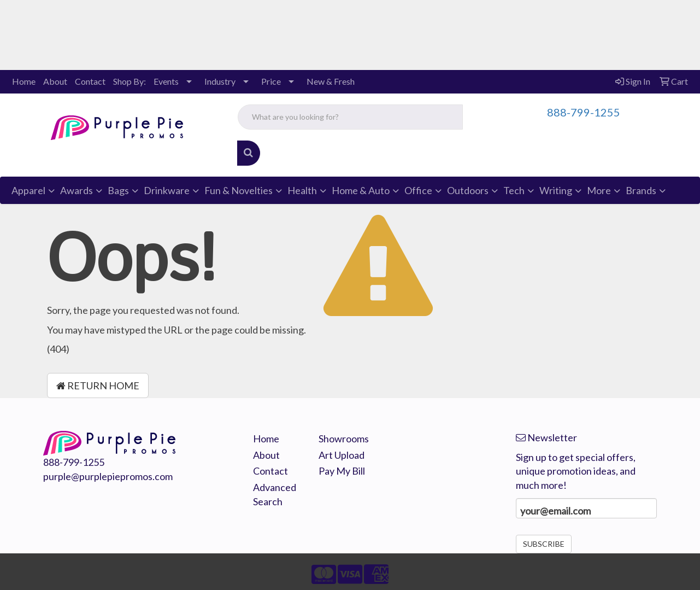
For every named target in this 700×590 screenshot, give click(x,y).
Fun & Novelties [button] (239, 190)
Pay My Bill (342, 471)
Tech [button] (514, 190)
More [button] (599, 190)
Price (271, 81)
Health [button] (302, 190)
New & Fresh (331, 81)
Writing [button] (556, 190)
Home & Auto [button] (361, 190)
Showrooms (343, 439)
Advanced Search (275, 494)
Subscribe (544, 544)
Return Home (98, 385)
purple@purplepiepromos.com (108, 476)
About (55, 81)
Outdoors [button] (468, 190)
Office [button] (418, 190)
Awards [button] (77, 190)
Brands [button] (641, 190)
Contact (90, 81)
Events (166, 81)
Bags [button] (118, 190)
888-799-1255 (584, 112)
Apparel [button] (28, 190)
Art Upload (342, 455)
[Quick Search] (350, 117)
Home (24, 81)
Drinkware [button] (167, 190)
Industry (220, 81)
